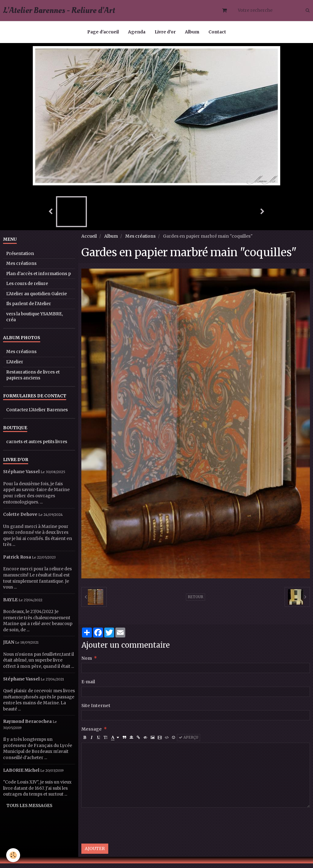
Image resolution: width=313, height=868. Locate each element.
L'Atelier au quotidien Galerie (36, 298)
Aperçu (189, 742)
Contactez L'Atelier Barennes (37, 415)
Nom (87, 663)
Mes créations (140, 241)
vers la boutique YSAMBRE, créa (34, 322)
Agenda (137, 32)
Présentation (20, 258)
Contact (217, 32)
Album (192, 32)
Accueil (89, 241)
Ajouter (95, 853)
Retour (195, 602)
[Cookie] (13, 855)
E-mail (88, 687)
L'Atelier (15, 367)
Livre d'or (165, 32)
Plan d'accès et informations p (39, 278)
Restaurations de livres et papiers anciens (33, 380)
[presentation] (128, 830)
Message (92, 734)
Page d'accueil (103, 32)
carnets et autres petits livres (37, 446)
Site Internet (96, 710)
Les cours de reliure (27, 288)
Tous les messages (29, 810)
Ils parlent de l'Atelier (29, 308)
